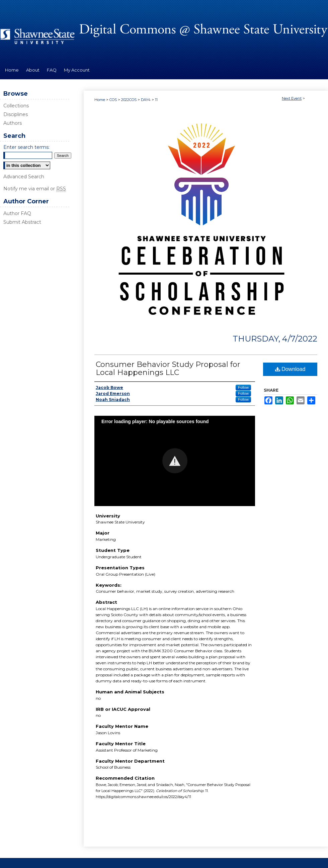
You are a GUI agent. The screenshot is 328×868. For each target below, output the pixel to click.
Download (290, 369)
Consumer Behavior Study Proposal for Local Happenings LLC (168, 368)
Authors (13, 123)
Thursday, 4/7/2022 (275, 339)
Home (100, 100)
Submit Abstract (22, 222)
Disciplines (16, 114)
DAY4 (146, 100)
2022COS (129, 100)
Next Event (292, 98)
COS (114, 100)
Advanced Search (24, 177)
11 (156, 100)
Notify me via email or (35, 189)
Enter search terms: (26, 147)
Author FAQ (17, 213)
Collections (16, 106)
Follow (243, 387)
